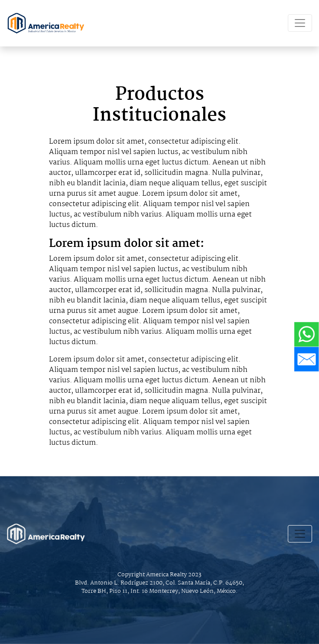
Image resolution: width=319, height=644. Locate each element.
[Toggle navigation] (300, 23)
